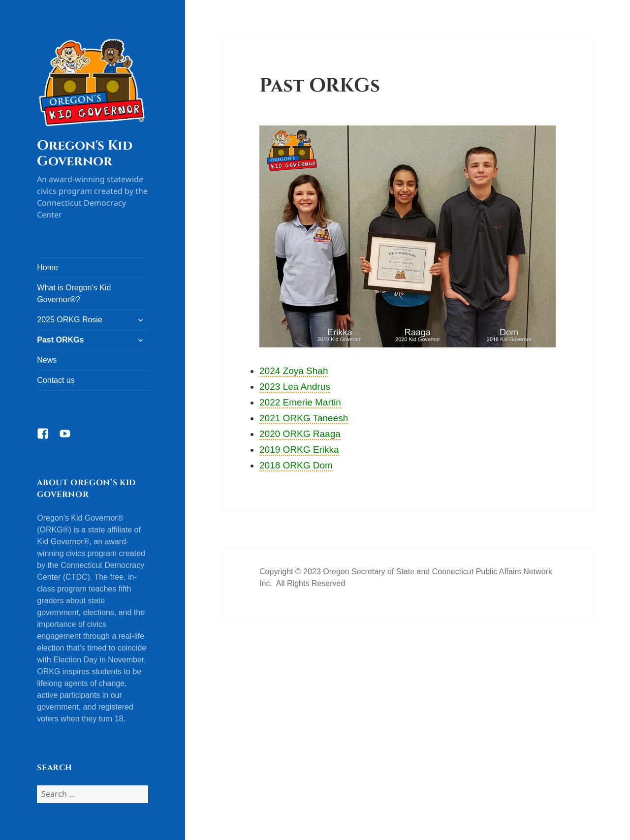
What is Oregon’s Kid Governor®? (74, 294)
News (47, 360)
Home (47, 267)
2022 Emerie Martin (300, 402)
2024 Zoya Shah (294, 371)
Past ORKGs (60, 340)
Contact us (56, 380)
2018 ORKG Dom (296, 465)
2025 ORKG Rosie (70, 320)
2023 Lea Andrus (295, 387)
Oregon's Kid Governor (85, 154)
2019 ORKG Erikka (299, 450)
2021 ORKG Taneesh (304, 418)
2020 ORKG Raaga (300, 434)
